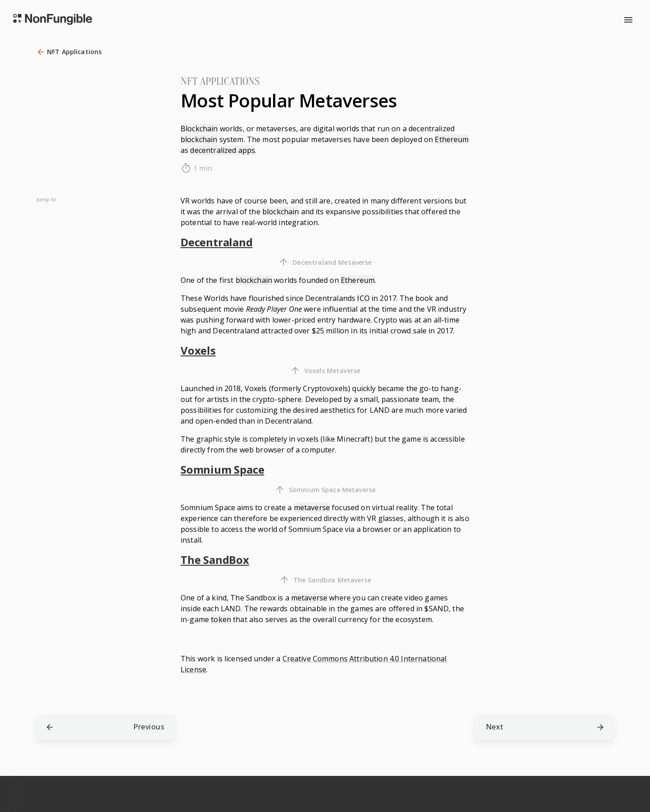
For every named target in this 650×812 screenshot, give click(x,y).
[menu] (628, 20)
